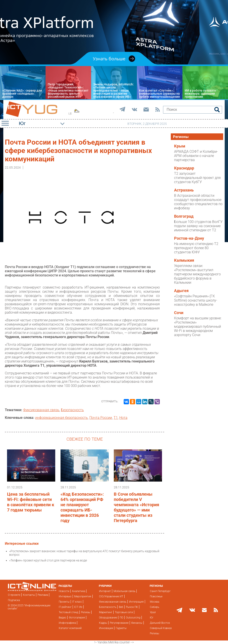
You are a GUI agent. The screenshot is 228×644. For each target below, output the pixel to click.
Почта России (101, 418)
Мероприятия (83, 596)
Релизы (86, 612)
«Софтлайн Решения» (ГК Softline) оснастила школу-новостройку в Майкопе (196, 300)
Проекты (64, 602)
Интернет (105, 591)
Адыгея (181, 291)
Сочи (179, 313)
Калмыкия (184, 260)
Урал (153, 612)
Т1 (116, 418)
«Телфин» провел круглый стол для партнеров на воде (48, 560)
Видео (63, 618)
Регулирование (119, 623)
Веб (121, 607)
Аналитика (79, 591)
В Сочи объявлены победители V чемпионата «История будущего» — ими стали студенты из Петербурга (136, 507)
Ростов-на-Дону (189, 238)
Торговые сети (124, 612)
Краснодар (184, 168)
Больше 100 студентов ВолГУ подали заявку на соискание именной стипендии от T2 (198, 226)
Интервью (65, 596)
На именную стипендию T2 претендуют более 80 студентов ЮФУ (196, 248)
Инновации (106, 628)
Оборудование (108, 618)
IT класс (77, 602)
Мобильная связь (124, 591)
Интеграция (136, 602)
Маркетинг (106, 612)
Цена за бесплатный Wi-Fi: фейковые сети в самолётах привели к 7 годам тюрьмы (31, 502)
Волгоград (184, 216)
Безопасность (72, 410)
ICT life (78, 607)
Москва (154, 602)
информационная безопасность (62, 418)
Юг (152, 618)
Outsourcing (133, 618)
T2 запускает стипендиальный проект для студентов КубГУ (197, 178)
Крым (180, 146)
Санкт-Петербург (160, 591)
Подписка (14, 600)
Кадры (103, 623)
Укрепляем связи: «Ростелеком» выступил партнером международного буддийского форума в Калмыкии (197, 274)
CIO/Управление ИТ (111, 596)
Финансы (137, 623)
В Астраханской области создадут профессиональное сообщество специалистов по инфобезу (198, 202)
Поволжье (156, 596)
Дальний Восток (160, 623)
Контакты (29, 595)
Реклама (43, 595)
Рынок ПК (132, 607)
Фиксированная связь (41, 410)
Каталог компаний (70, 628)
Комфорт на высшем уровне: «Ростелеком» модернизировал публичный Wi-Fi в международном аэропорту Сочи (198, 327)
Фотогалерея (77, 618)
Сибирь (154, 607)
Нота (123, 418)
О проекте (14, 595)
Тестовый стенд (69, 612)
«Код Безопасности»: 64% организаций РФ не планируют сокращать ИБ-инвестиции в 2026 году (82, 507)
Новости (64, 591)
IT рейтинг (65, 607)
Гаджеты (121, 628)
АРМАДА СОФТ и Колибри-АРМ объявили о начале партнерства (196, 156)
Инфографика (67, 623)
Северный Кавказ (161, 628)
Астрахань (184, 190)
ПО (121, 618)
